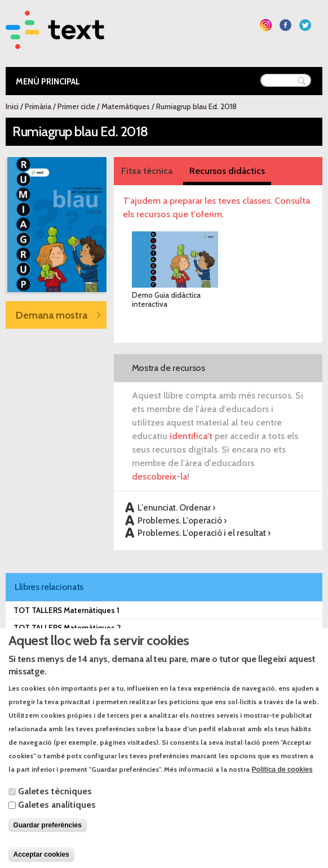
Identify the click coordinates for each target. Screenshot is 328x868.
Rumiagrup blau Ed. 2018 (196, 106)
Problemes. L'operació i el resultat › (204, 533)
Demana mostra (52, 315)
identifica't (191, 436)
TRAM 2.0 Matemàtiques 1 (59, 645)
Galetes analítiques (57, 822)
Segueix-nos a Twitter (305, 25)
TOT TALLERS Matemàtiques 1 (67, 610)
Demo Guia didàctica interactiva (166, 299)
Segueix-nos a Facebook (285, 25)
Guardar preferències (48, 843)
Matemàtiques (126, 106)
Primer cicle (76, 106)
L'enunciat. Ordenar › (176, 507)
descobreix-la (159, 476)
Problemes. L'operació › (182, 520)
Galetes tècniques (55, 809)
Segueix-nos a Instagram (266, 25)
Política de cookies (282, 786)
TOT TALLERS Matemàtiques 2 (67, 628)
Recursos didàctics (227, 171)
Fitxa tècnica (147, 171)
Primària (38, 106)
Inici (12, 106)
